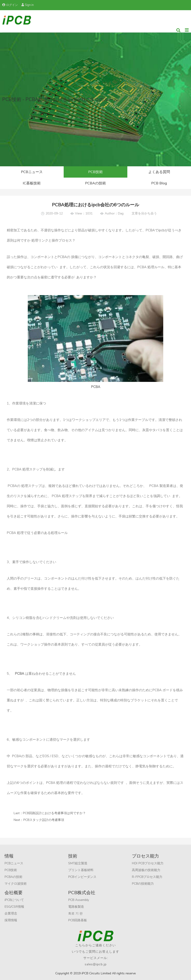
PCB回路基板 (78, 920)
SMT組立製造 (78, 863)
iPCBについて (14, 900)
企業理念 (11, 913)
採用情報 (11, 920)
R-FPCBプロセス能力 (147, 877)
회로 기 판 (75, 913)
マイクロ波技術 (16, 884)
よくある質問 (159, 172)
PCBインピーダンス (82, 877)
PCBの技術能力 (143, 884)
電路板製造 (76, 907)
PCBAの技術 (95, 183)
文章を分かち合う (144, 213)
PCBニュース (32, 172)
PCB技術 (95, 172)
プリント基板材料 (81, 870)
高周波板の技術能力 (146, 870)
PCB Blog (159, 183)
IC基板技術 (32, 183)
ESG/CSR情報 (14, 907)
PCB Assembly (79, 900)
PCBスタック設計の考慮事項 (44, 820)
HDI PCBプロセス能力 (148, 863)
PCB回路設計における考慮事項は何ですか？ (54, 813)
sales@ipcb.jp (96, 964)
